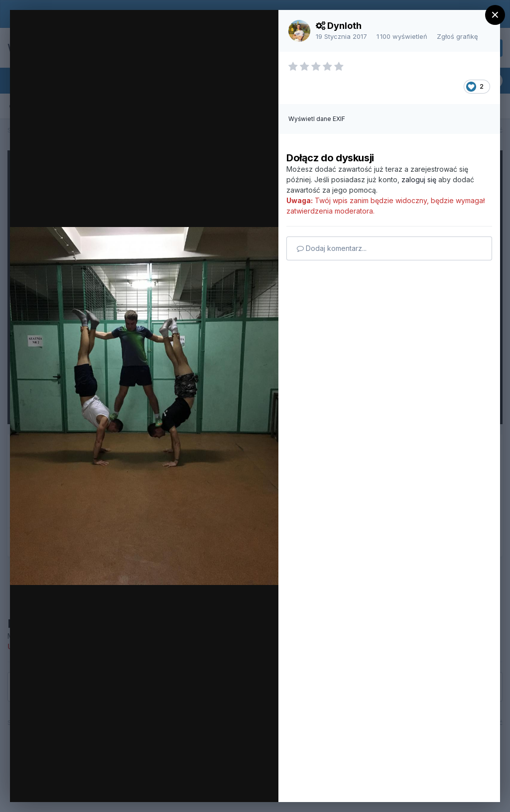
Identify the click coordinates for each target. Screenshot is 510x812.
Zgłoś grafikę (457, 36)
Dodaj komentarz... (332, 248)
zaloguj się (419, 179)
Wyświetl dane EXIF (317, 119)
